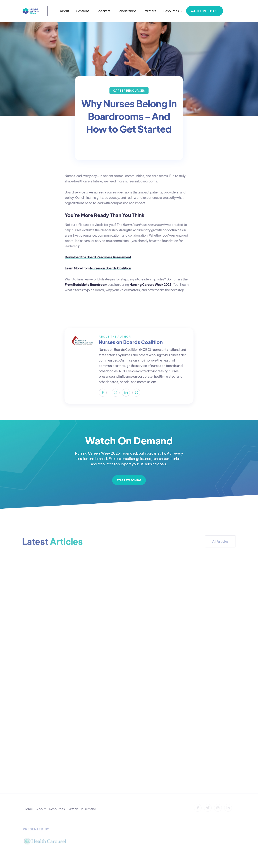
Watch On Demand (82, 809)
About (64, 11)
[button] (173, 11)
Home (28, 809)
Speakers (103, 11)
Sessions (83, 11)
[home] (30, 11)
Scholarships (127, 11)
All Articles (220, 541)
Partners (150, 11)
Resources (57, 809)
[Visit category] (129, 91)
